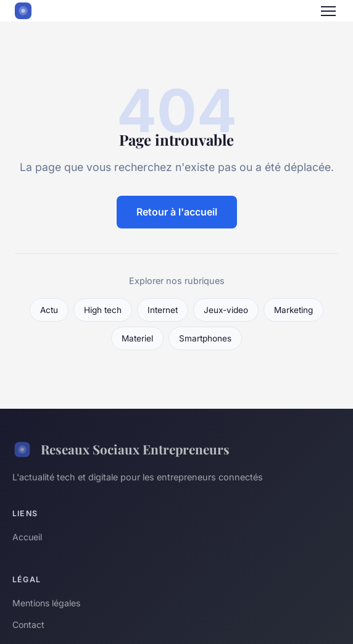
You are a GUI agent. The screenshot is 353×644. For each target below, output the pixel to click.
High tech (103, 310)
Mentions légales (46, 603)
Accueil (27, 537)
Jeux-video (226, 310)
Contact (28, 625)
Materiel (137, 338)
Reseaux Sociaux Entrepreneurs (121, 450)
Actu (49, 310)
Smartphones (205, 338)
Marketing (293, 310)
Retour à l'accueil (177, 212)
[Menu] (328, 11)
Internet (163, 310)
